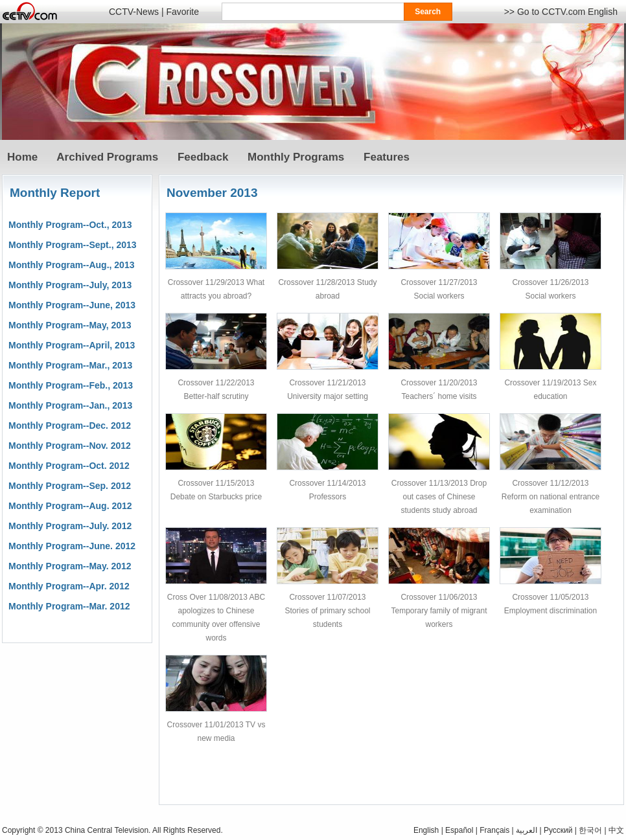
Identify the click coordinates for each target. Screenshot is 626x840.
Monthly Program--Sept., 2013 (73, 245)
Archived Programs (107, 157)
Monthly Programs (296, 157)
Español (459, 830)
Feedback (203, 157)
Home (22, 157)
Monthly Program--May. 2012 (70, 566)
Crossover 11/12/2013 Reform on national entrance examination (551, 497)
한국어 (590, 830)
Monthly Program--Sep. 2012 (70, 486)
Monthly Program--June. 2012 (72, 546)
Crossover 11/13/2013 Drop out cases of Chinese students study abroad (439, 497)
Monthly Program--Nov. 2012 (70, 446)
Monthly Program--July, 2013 (70, 285)
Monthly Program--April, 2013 (72, 345)
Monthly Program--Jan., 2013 (70, 405)
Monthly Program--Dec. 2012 (70, 426)
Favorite (182, 12)
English (426, 830)
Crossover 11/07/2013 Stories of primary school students (327, 611)
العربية (527, 830)
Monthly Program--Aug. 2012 (70, 506)
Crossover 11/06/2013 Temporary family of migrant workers (439, 611)
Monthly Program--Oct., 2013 (70, 225)
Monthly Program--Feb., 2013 (71, 385)
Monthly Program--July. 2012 (70, 526)
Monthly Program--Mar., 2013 (70, 365)
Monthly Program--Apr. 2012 (69, 586)
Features (387, 157)
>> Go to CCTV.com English (561, 12)
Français (494, 830)
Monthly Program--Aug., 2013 (71, 265)
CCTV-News (134, 12)
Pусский (558, 830)
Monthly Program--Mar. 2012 (69, 606)
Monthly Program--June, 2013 (72, 305)
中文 (616, 830)
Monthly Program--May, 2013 (70, 325)
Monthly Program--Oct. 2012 (69, 466)
